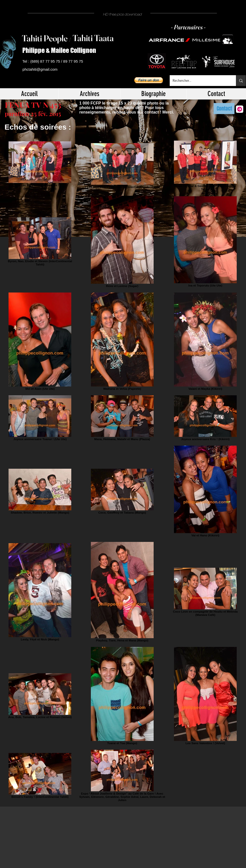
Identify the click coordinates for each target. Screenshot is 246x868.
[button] (149, 80)
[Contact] (224, 109)
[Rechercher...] (199, 81)
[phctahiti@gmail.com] (41, 70)
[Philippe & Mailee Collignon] (61, 51)
